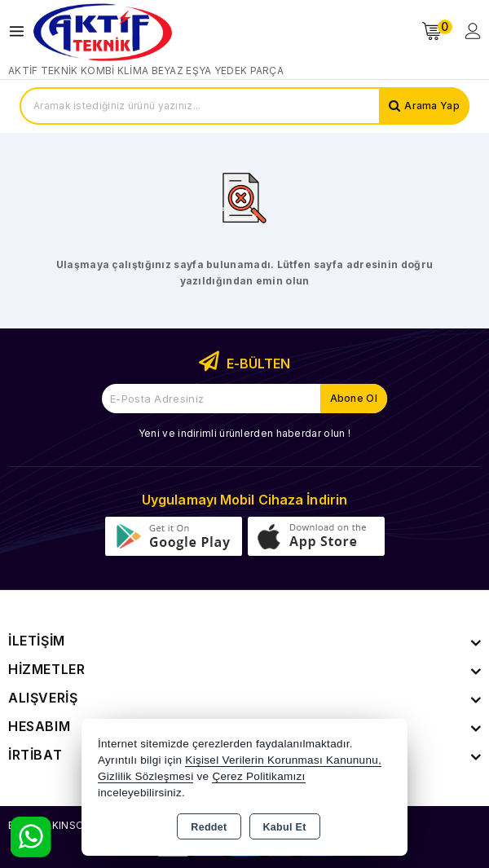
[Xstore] (103, 31)
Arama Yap (432, 106)
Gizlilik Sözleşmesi (145, 776)
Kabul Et (285, 827)
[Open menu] (21, 31)
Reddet (209, 827)
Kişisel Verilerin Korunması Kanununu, (283, 760)
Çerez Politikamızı (258, 776)
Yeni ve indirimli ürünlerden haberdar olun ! (244, 433)
